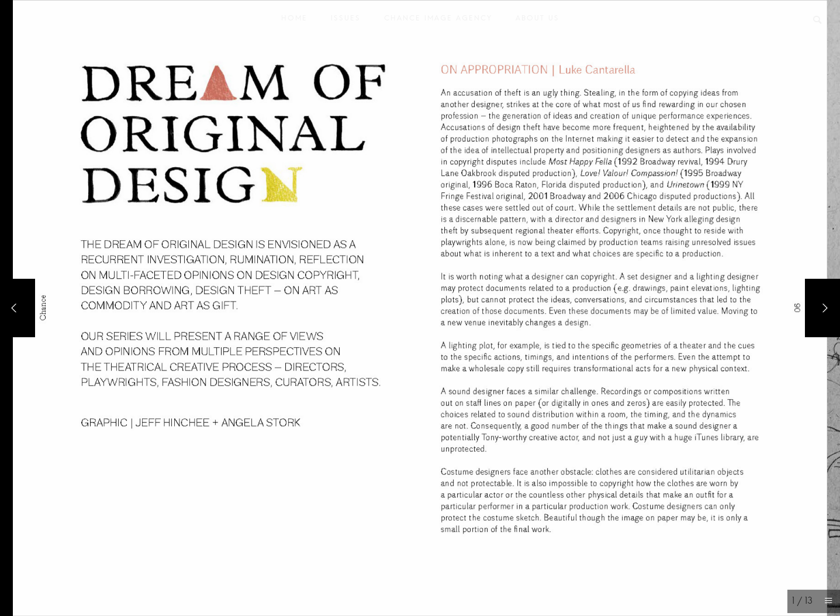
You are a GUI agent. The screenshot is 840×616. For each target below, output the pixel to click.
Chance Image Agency (438, 21)
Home (294, 21)
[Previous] (18, 308)
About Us (537, 21)
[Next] (822, 308)
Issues (346, 21)
